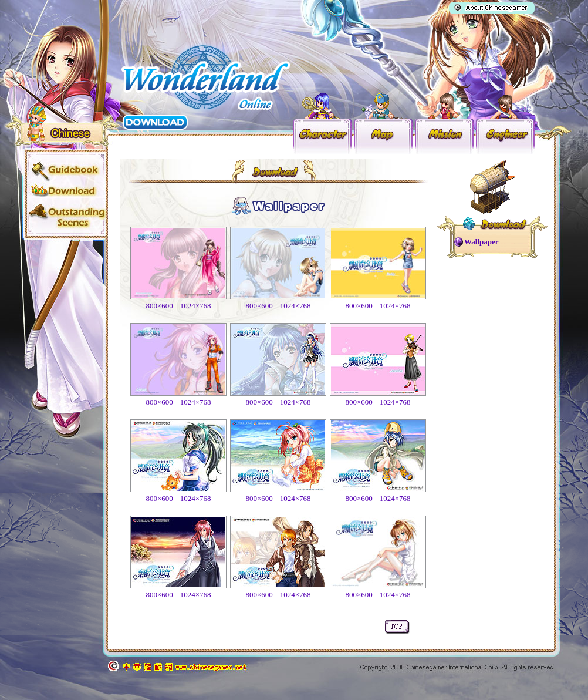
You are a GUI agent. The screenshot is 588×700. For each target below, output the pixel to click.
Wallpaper (481, 242)
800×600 (159, 306)
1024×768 (196, 306)
